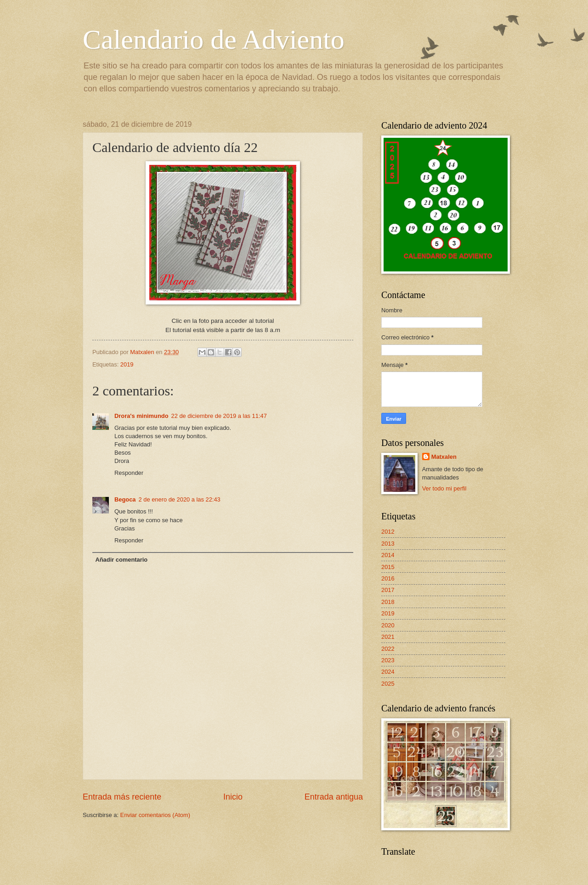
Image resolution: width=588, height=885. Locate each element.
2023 (388, 660)
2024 (388, 672)
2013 (388, 544)
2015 (388, 567)
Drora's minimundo (141, 416)
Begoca (125, 499)
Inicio (233, 797)
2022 (388, 649)
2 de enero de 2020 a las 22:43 (180, 499)
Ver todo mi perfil (444, 488)
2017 (388, 590)
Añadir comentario (121, 560)
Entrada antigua (334, 797)
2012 (388, 532)
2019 (127, 364)
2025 (388, 684)
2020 (388, 625)
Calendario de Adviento (214, 39)
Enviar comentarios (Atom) (155, 815)
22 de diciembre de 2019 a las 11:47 (219, 416)
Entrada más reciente (122, 797)
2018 (388, 602)
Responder (129, 473)
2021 (388, 637)
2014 (388, 555)
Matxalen (444, 457)
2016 (388, 578)
